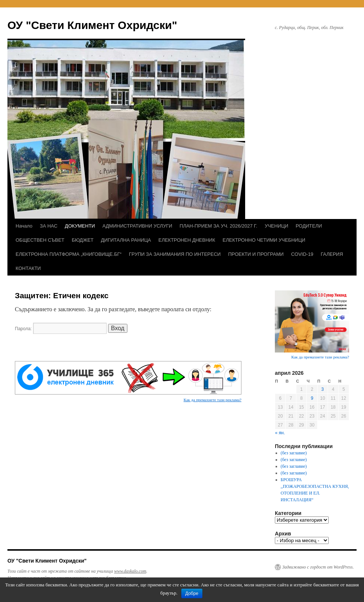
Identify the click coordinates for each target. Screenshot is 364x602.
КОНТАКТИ (28, 268)
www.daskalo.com (130, 571)
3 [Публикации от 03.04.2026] (323, 389)
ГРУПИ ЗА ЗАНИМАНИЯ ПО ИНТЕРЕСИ (175, 254)
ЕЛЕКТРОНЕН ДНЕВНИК (187, 240)
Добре (192, 593)
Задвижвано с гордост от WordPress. (318, 567)
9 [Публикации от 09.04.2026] (312, 398)
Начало (24, 226)
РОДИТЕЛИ (309, 226)
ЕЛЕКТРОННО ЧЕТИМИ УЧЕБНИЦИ (264, 240)
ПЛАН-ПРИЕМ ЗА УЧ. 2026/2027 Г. (219, 226)
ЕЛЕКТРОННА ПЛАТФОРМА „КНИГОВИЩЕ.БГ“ (69, 254)
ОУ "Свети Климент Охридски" (92, 25)
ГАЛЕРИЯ (332, 254)
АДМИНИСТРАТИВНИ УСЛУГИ (137, 226)
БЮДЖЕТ (83, 240)
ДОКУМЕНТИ (80, 226)
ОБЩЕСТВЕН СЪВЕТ (40, 240)
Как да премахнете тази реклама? (212, 400)
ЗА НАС (48, 226)
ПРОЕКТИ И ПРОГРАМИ (256, 254)
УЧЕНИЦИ (277, 226)
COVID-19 (302, 254)
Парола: (61, 329)
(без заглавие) (294, 453)
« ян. (280, 433)
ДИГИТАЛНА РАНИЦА (126, 240)
